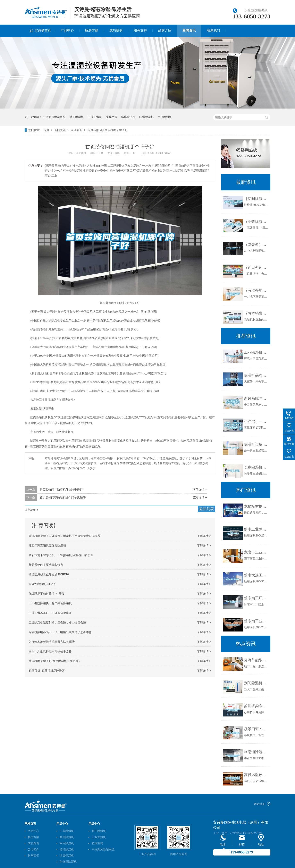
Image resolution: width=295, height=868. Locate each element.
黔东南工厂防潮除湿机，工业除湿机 (256, 598)
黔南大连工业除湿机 (256, 575)
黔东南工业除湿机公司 (256, 621)
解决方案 (92, 30)
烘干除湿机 (77, 117)
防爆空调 (112, 117)
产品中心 (67, 30)
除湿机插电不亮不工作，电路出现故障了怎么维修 (60, 632)
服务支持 (140, 30)
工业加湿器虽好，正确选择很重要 (50, 613)
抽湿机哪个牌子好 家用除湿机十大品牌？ (55, 661)
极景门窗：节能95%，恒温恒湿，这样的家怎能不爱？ (256, 729)
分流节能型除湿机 (256, 660)
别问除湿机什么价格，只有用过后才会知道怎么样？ (256, 683)
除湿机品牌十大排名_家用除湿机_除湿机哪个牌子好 (256, 375)
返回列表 (206, 509)
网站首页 (30, 824)
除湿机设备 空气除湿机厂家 (256, 444)
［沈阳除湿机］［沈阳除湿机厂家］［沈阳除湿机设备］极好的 (256, 199)
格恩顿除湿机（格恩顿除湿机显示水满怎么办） (256, 752)
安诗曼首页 (43, 30)
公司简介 (33, 849)
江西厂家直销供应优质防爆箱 (47, 545)
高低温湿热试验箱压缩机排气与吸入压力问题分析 (256, 775)
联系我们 (213, 30)
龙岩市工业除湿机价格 (256, 552)
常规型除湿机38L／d (42, 584)
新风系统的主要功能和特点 (46, 565)
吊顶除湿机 (165, 117)
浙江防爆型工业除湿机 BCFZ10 (49, 574)
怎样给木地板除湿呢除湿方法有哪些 (52, 642)
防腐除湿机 (128, 117)
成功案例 (116, 30)
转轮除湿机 (67, 849)
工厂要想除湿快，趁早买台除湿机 (50, 603)
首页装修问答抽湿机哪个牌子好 (108, 130)
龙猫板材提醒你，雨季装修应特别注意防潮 (256, 506)
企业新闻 (77, 130)
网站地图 (260, 804)
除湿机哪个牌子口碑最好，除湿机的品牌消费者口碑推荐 (65, 536)
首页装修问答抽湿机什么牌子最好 (61, 490)
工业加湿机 (95, 117)
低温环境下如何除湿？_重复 (47, 594)
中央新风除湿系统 (54, 117)
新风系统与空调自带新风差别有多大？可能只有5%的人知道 (256, 398)
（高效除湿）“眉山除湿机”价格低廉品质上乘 (256, 222)
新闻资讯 (189, 30)
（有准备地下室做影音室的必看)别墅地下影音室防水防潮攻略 (256, 290)
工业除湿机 (67, 831)
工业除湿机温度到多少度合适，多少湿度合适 (57, 622)
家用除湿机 (67, 843)
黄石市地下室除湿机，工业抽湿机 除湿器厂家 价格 (61, 555)
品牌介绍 (165, 30)
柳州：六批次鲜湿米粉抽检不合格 (50, 651)
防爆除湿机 (146, 117)
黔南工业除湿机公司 (256, 529)
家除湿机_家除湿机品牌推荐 (47, 671)
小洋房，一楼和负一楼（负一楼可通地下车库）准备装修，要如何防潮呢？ (256, 421)
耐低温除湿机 (68, 862)
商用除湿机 (67, 837)
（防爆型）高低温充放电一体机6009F (256, 244)
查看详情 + (200, 490)
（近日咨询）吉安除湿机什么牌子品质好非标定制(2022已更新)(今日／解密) (256, 267)
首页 (46, 130)
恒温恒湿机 (67, 856)
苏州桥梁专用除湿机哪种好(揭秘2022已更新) (256, 706)
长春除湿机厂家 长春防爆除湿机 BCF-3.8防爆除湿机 (256, 467)
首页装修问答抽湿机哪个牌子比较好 (63, 497)
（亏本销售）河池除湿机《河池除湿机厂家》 (256, 313)
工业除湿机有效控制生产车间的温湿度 (256, 352)
